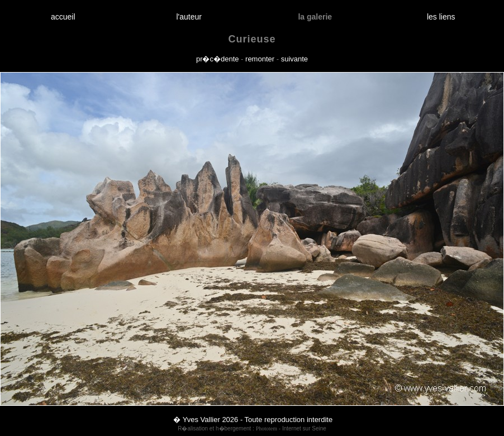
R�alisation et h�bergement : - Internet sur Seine (252, 428)
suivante (294, 59)
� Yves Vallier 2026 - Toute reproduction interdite (253, 420)
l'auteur (189, 17)
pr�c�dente (218, 59)
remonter (260, 59)
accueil (63, 17)
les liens (441, 17)
